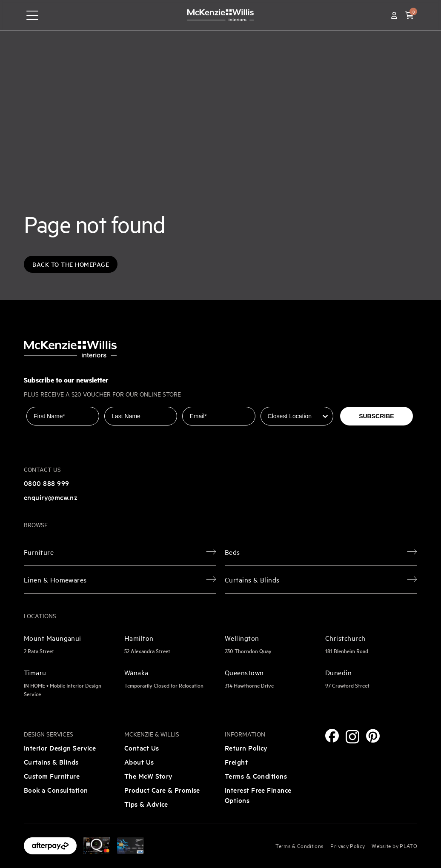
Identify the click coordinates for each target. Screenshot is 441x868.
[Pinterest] (373, 736)
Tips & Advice (146, 804)
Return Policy (246, 748)
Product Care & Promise (162, 790)
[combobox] (294, 416)
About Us (139, 762)
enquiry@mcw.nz (51, 497)
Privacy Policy (348, 845)
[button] (409, 15)
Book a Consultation (56, 790)
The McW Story (149, 776)
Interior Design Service (60, 748)
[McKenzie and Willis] (220, 15)
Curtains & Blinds (51, 762)
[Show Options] (325, 416)
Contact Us (142, 748)
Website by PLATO (394, 845)
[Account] (394, 15)
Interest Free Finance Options (258, 795)
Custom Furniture (52, 776)
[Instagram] (352, 737)
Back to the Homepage (71, 264)
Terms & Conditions (256, 776)
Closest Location (285, 401)
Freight (236, 762)
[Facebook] (332, 736)
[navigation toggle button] (32, 15)
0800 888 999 (46, 483)
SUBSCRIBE (376, 416)
